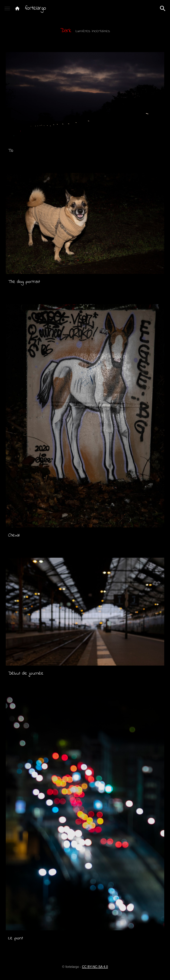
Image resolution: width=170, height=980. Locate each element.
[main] (85, 31)
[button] (7, 8)
